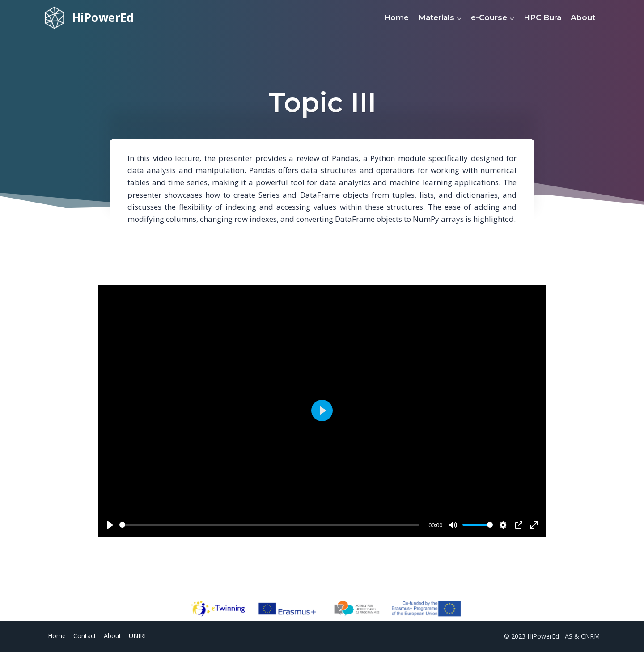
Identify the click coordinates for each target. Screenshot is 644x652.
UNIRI (137, 636)
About (583, 17)
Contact (85, 636)
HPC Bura (542, 17)
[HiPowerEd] (89, 18)
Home (396, 17)
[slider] (269, 525)
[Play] (110, 525)
